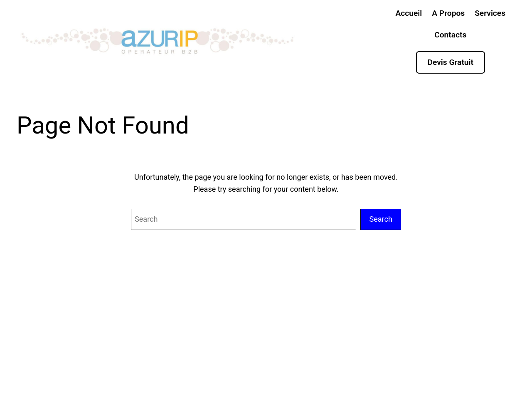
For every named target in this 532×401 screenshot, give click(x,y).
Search (381, 219)
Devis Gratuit (451, 62)
